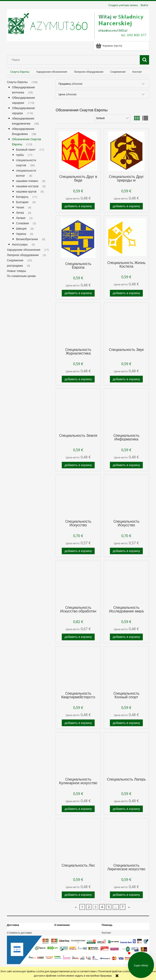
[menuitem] (20, 72)
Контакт (107, 933)
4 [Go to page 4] (102, 907)
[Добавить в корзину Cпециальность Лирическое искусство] (126, 895)
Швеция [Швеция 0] (21, 228)
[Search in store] (74, 60)
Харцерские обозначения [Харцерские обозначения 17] (24, 250)
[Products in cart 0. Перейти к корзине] (109, 46)
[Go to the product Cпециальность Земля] (78, 411)
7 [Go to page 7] (123, 907)
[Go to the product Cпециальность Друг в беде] (78, 151)
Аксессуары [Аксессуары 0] (20, 244)
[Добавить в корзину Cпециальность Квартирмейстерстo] (78, 723)
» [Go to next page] (129, 907)
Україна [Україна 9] (21, 234)
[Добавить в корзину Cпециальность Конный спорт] (126, 723)
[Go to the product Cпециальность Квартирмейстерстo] (78, 668)
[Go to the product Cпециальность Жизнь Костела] (126, 238)
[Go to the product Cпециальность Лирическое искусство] (126, 840)
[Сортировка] (113, 118)
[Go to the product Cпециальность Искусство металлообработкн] (126, 496)
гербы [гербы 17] (20, 155)
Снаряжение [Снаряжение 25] (15, 260)
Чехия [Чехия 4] (20, 207)
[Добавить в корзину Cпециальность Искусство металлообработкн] (126, 551)
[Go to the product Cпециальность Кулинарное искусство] (78, 754)
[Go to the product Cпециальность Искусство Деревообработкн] (78, 496)
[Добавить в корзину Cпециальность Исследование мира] (126, 637)
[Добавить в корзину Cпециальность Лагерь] (126, 809)
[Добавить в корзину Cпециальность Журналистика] (78, 379)
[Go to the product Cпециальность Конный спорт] (126, 668)
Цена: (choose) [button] (67, 94)
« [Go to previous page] (76, 907)
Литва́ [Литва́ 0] (20, 213)
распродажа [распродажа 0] (15, 266)
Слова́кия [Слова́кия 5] (22, 223)
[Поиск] (144, 60)
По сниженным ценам (21, 276)
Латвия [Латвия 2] (21, 218)
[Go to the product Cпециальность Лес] (78, 840)
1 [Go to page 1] (82, 907)
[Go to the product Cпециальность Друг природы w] (126, 151)
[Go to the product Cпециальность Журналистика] (78, 325)
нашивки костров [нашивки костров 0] (27, 186)
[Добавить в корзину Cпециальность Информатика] (126, 465)
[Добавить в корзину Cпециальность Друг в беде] (78, 206)
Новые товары (16, 271)
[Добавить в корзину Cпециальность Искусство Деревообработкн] (78, 551)
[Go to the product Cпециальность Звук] (126, 325)
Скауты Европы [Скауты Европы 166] (17, 82)
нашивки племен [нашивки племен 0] (27, 181)
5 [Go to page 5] (109, 907)
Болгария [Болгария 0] (22, 202)
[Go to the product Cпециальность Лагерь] (126, 754)
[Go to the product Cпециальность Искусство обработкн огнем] (78, 582)
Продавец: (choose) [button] (70, 84)
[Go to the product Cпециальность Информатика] (126, 411)
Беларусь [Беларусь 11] (22, 197)
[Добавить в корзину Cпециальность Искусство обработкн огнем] (78, 637)
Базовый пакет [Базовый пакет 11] (26, 149)
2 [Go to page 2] (89, 907)
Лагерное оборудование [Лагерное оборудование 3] (23, 255)
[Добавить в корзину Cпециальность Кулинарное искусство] (78, 809)
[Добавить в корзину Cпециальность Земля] (78, 465)
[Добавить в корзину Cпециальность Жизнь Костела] (126, 293)
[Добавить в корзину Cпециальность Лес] (78, 895)
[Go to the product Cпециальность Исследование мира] (126, 582)
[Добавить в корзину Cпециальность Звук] (126, 379)
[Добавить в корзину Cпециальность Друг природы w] (126, 206)
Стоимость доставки (19, 933)
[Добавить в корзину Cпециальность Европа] (78, 293)
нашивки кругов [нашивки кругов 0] (26, 191)
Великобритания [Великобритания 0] (27, 239)
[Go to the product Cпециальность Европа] (78, 238)
